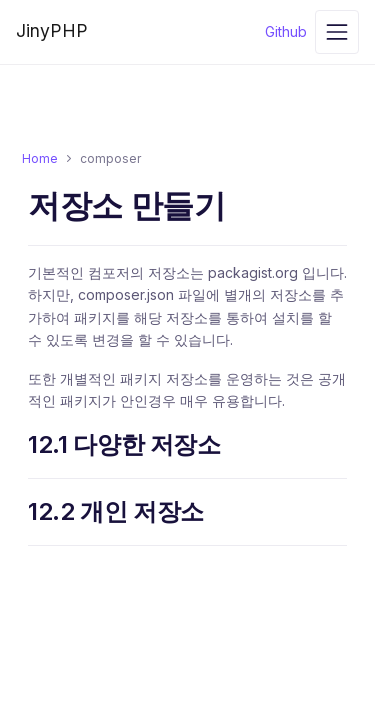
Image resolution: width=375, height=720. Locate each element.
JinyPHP (52, 30)
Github (286, 31)
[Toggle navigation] (337, 32)
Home (40, 158)
